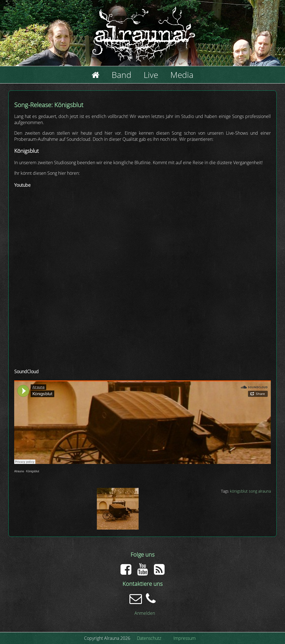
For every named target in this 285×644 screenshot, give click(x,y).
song (253, 491)
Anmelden (145, 613)
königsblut (239, 491)
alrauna (265, 491)
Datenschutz (149, 638)
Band (121, 75)
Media (182, 75)
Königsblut (33, 471)
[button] (118, 528)
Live (151, 75)
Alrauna (19, 471)
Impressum (185, 638)
